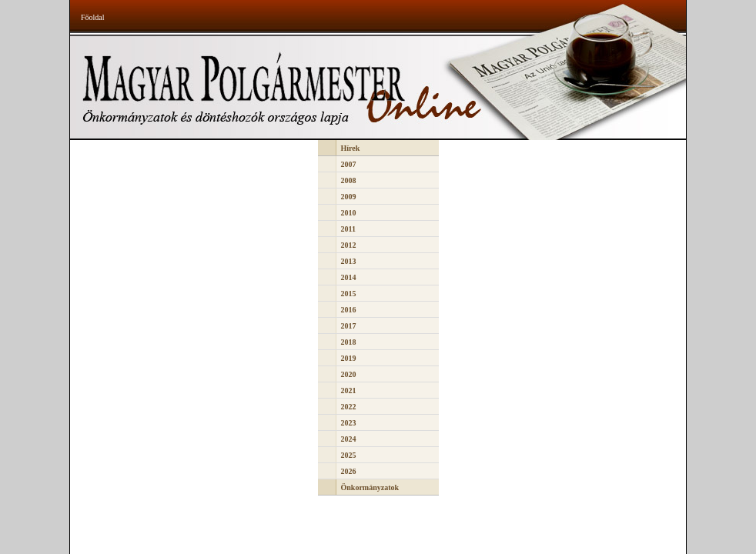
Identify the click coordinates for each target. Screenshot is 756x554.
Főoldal (93, 17)
